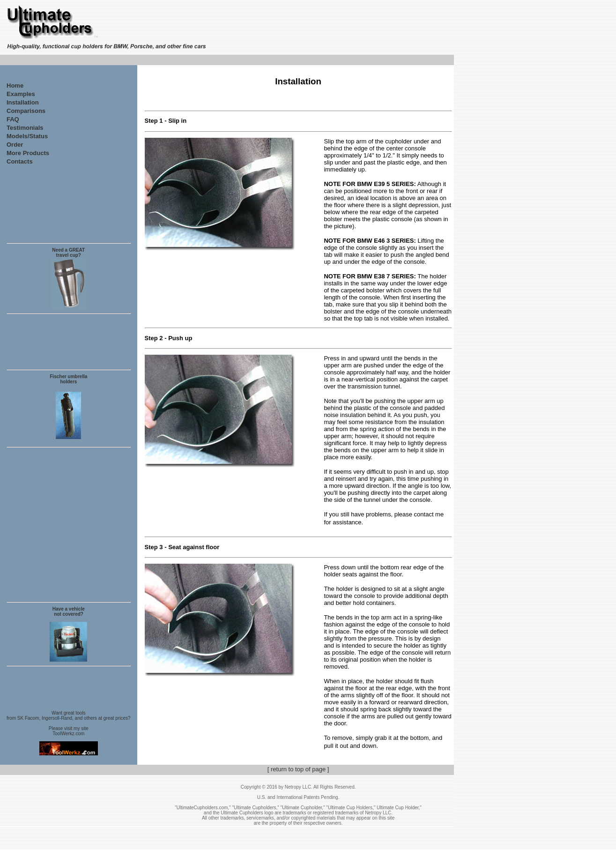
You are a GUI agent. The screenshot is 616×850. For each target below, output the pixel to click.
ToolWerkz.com (68, 734)
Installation (23, 102)
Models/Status (27, 136)
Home (15, 86)
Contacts (20, 161)
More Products (28, 153)
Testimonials (25, 128)
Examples (21, 94)
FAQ (13, 119)
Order (15, 145)
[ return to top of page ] (298, 769)
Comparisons (26, 111)
